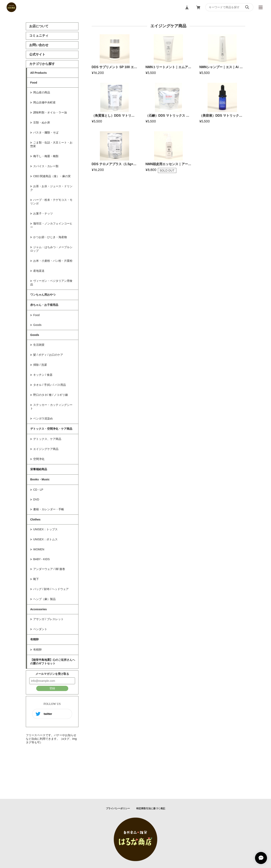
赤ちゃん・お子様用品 (44, 305)
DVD (36, 499)
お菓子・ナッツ (43, 213)
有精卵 (34, 639)
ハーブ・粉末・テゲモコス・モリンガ (51, 202)
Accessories (39, 609)
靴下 (36, 579)
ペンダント (40, 629)
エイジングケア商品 (46, 449)
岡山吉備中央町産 (44, 102)
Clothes (35, 519)
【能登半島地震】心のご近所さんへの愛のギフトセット (53, 662)
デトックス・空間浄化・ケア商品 (51, 429)
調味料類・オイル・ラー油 (50, 112)
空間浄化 (39, 459)
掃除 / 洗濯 (40, 365)
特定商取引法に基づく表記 (151, 808)
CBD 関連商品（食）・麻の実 (52, 176)
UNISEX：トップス (45, 529)
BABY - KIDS (41, 559)
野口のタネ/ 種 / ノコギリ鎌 (51, 395)
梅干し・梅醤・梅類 (46, 156)
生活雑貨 (39, 345)
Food (34, 83)
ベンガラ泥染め (43, 418)
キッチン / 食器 (43, 375)
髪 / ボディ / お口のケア (48, 355)
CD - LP (38, 490)
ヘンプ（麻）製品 (44, 599)
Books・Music (40, 479)
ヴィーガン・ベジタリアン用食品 (51, 283)
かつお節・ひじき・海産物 (50, 237)
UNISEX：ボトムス (45, 539)
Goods (37, 325)
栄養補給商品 (39, 469)
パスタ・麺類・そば (46, 132)
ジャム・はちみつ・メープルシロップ (51, 249)
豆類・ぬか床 (42, 122)
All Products (38, 73)
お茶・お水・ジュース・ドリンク (51, 188)
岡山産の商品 (42, 92)
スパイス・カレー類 (46, 166)
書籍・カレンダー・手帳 (49, 509)
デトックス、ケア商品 (47, 439)
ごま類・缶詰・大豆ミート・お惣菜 (51, 144)
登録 (52, 688)
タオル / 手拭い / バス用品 (50, 385)
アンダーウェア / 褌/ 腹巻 (49, 569)
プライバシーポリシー (118, 808)
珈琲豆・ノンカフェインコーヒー (51, 225)
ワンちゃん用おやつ (43, 295)
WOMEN (39, 549)
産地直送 (39, 271)
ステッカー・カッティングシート (51, 407)
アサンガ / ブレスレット (48, 619)
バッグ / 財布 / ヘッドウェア (51, 589)
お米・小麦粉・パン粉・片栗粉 (53, 261)
